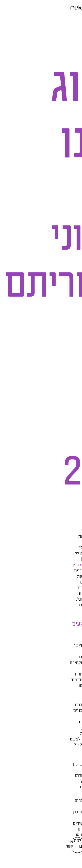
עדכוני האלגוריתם (60, 542)
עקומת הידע (56, 559)
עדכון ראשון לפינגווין (28, 565)
